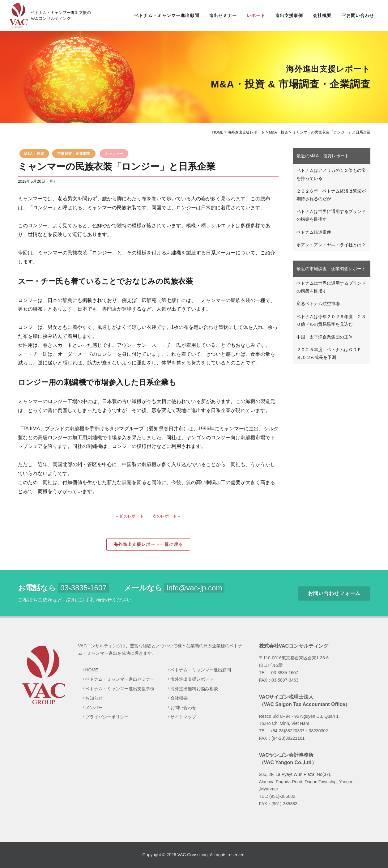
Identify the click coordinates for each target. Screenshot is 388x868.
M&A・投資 (34, 154)
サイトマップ (183, 717)
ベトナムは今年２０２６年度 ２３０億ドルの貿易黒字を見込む (331, 320)
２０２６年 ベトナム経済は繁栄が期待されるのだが (331, 195)
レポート (256, 15)
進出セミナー (223, 15)
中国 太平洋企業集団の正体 (325, 337)
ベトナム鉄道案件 (314, 232)
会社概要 (322, 15)
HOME (92, 670)
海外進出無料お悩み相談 (194, 689)
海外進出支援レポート (192, 679)
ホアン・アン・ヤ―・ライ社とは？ (331, 245)
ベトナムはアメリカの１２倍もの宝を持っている (331, 174)
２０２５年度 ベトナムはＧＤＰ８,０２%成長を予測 (329, 353)
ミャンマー (114, 154)
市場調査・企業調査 (74, 154)
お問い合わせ (358, 15)
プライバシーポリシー (107, 717)
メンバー (94, 708)
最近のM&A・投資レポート (323, 156)
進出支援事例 (289, 15)
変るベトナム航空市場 (318, 304)
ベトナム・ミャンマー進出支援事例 (120, 689)
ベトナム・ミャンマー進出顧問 (167, 15)
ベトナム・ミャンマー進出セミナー (120, 679)
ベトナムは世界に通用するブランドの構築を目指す (331, 215)
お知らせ (94, 698)
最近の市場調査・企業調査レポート (331, 269)
